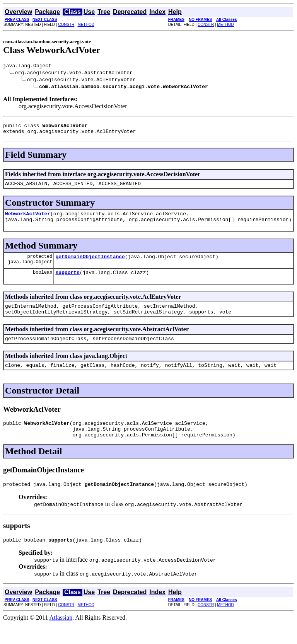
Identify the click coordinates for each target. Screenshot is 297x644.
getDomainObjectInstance (90, 264)
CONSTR (66, 25)
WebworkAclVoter (28, 219)
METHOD (86, 25)
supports (67, 281)
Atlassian (61, 637)
